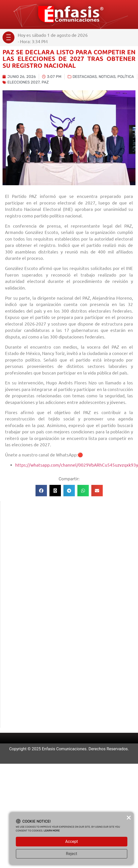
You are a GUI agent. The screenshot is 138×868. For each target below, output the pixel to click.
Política (126, 77)
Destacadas (85, 77)
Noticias (107, 77)
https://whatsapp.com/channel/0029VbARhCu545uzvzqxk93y (77, 465)
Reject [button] (72, 854)
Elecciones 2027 (23, 82)
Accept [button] (72, 841)
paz (45, 82)
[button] (41, 491)
